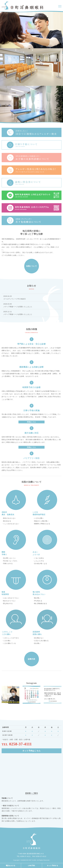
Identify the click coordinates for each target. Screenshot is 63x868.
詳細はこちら (31, 422)
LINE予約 (31, 866)
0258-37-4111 (20, 744)
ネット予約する (53, 866)
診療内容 (32, 659)
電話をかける (11, 866)
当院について (31, 266)
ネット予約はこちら (31, 751)
